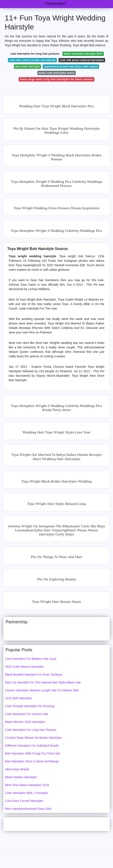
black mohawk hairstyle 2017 (83, 54)
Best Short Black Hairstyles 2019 (27, 785)
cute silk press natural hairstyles (82, 60)
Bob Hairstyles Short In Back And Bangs (32, 761)
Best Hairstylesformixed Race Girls (28, 809)
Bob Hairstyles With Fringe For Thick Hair (33, 753)
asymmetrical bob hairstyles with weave (71, 66)
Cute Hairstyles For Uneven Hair (27, 714)
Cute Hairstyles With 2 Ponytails (26, 793)
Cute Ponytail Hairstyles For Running (30, 706)
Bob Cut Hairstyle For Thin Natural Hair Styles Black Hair (43, 682)
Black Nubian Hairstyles (21, 777)
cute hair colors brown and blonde (32, 60)
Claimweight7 (55, 4)
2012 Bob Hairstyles (19, 698)
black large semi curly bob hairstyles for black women (56, 79)
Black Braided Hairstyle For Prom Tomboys (34, 675)
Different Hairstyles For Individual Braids (32, 746)
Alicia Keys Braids (17, 769)
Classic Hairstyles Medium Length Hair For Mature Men (42, 690)
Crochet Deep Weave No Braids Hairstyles (33, 738)
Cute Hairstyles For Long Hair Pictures (31, 730)
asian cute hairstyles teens (56, 73)
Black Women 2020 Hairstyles (25, 722)
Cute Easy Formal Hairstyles (24, 801)
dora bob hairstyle (27, 66)
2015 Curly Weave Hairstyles (24, 667)
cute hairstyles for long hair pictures (35, 54)
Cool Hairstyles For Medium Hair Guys (31, 659)
